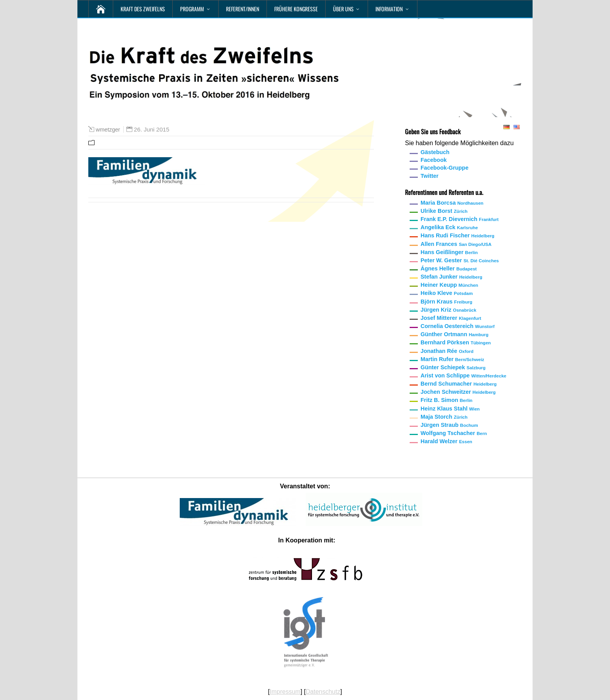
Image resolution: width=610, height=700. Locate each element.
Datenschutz (323, 692)
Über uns (343, 9)
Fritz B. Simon (446, 400)
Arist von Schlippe (463, 375)
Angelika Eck (449, 227)
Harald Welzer (446, 441)
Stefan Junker (451, 277)
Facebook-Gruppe (444, 168)
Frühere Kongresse (296, 9)
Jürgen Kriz (448, 310)
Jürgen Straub (449, 425)
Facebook (434, 160)
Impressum (285, 692)
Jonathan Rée (447, 351)
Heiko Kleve (447, 293)
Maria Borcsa (452, 203)
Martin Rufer (452, 359)
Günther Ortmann (454, 334)
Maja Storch (444, 417)
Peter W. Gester (460, 260)
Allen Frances (456, 244)
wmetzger (108, 130)
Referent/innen (243, 9)
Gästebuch (435, 152)
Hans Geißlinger (449, 252)
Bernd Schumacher (458, 384)
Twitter (429, 176)
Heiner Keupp (449, 285)
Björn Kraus (446, 302)
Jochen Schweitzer (458, 392)
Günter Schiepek (453, 367)
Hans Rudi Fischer (457, 235)
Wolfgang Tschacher (454, 433)
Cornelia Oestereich (457, 326)
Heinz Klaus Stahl (450, 409)
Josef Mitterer (451, 318)
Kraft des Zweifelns (143, 9)
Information (389, 9)
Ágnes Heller (449, 268)
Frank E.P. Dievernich (460, 219)
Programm (192, 9)
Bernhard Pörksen (456, 342)
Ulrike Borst (444, 211)
